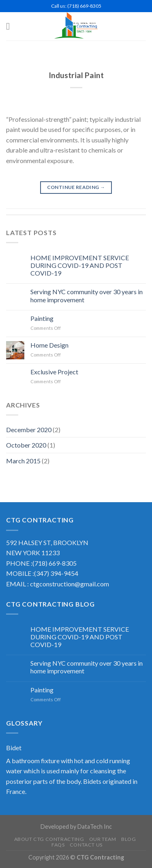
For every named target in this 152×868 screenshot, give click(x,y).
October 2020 (26, 445)
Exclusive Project (54, 372)
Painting (42, 318)
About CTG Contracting (49, 839)
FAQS (58, 845)
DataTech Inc (95, 827)
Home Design (49, 345)
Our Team (103, 839)
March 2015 (23, 461)
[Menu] (11, 26)
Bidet (14, 748)
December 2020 (29, 430)
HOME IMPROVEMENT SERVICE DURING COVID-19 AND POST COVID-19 (80, 265)
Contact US (86, 845)
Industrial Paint (76, 75)
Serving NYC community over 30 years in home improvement (87, 295)
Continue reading (76, 187)
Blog (128, 839)
